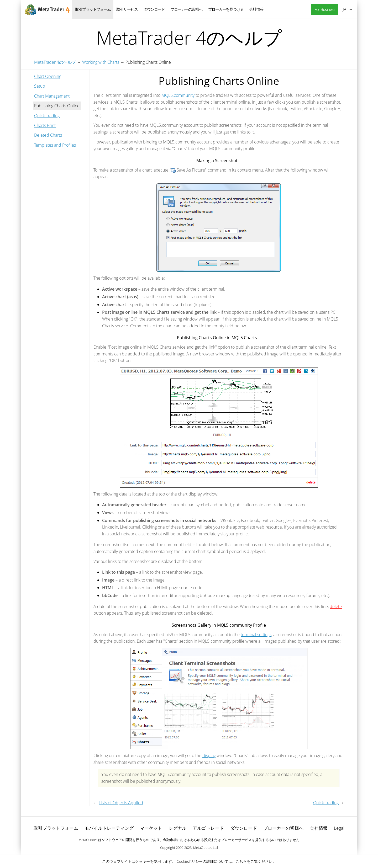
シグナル (177, 828)
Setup (40, 86)
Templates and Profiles (55, 145)
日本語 (345, 9)
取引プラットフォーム (93, 9)
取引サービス (127, 9)
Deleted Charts (48, 135)
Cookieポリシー (190, 861)
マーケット (151, 828)
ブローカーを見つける (226, 9)
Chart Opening (48, 76)
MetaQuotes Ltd (206, 848)
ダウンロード (154, 9)
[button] (323, 10)
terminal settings (256, 635)
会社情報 (256, 9)
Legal (339, 828)
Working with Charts (101, 62)
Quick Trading (47, 116)
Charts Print (45, 125)
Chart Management (52, 96)
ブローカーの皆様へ (186, 9)
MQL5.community (178, 95)
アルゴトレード (208, 828)
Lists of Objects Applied (121, 803)
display (209, 755)
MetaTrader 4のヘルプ (55, 62)
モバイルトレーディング (109, 828)
